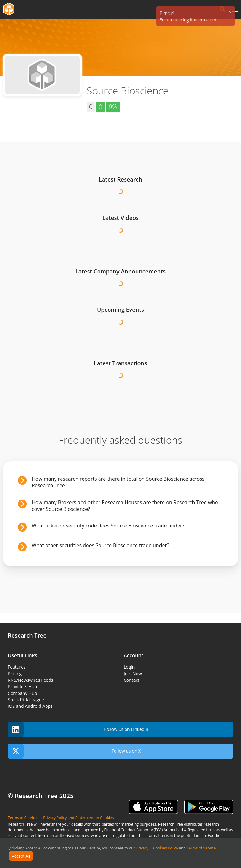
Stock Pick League (26, 699)
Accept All (21, 856)
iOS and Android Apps (30, 706)
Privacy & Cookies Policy (157, 848)
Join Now (133, 673)
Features (17, 667)
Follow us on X (74, 751)
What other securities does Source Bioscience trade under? (100, 545)
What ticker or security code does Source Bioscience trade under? (108, 526)
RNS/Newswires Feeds (30, 680)
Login (129, 667)
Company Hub (22, 693)
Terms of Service (201, 848)
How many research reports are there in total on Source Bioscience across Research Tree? (118, 482)
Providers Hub (22, 687)
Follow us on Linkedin (78, 730)
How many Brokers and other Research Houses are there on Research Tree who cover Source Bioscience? (125, 506)
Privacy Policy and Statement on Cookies (78, 818)
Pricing (15, 673)
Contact (131, 680)
